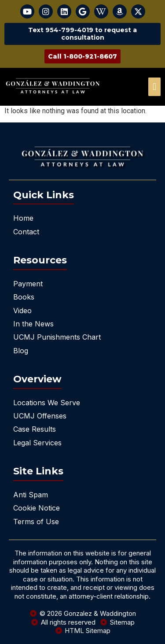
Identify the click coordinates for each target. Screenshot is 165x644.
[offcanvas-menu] (154, 87)
